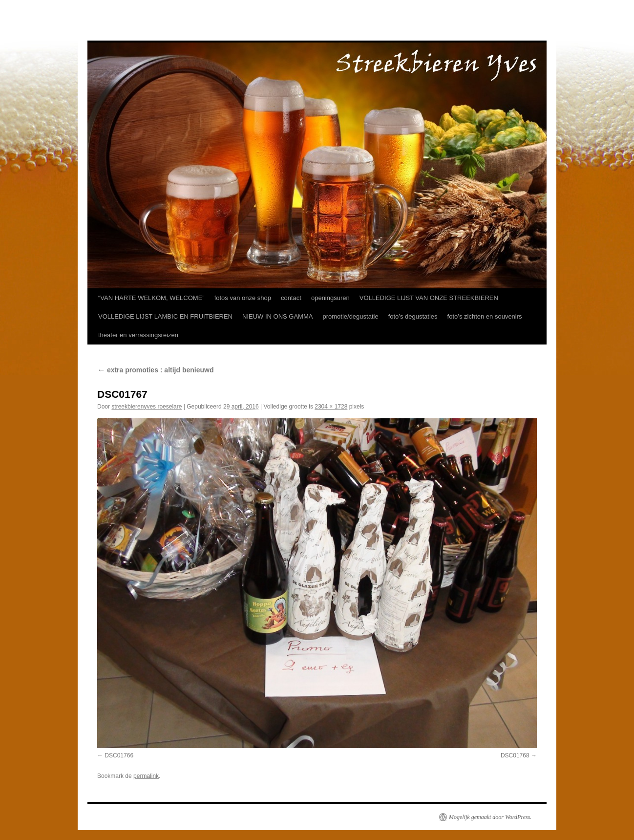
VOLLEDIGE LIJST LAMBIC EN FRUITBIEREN (165, 316)
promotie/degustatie (350, 316)
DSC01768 (515, 755)
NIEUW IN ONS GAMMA (277, 316)
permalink (146, 776)
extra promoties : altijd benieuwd (155, 370)
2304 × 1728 (331, 407)
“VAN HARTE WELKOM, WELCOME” (151, 298)
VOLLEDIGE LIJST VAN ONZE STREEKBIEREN (429, 298)
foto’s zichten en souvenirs (485, 316)
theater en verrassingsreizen (138, 335)
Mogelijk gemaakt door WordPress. (490, 817)
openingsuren (330, 298)
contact (291, 298)
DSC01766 (119, 755)
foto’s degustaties (413, 316)
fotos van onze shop (243, 298)
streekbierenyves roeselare (147, 407)
